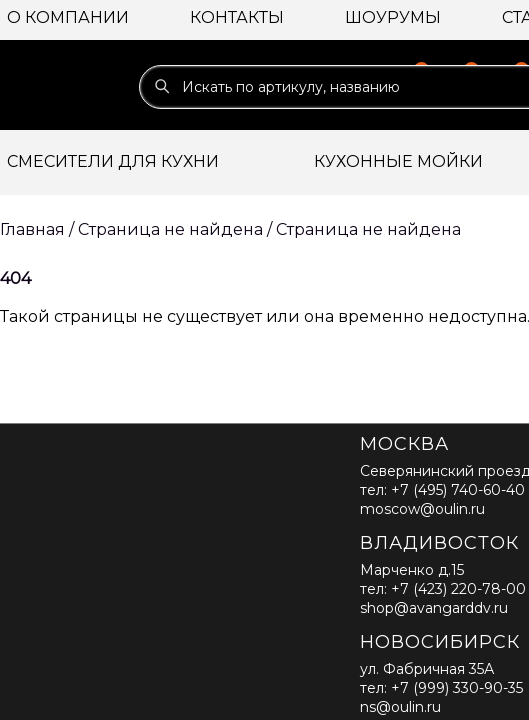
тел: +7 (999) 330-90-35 (441, 688)
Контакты (237, 17)
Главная (32, 229)
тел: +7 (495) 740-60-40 (442, 490)
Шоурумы (393, 17)
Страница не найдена (368, 229)
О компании (68, 17)
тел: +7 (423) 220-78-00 (443, 589)
